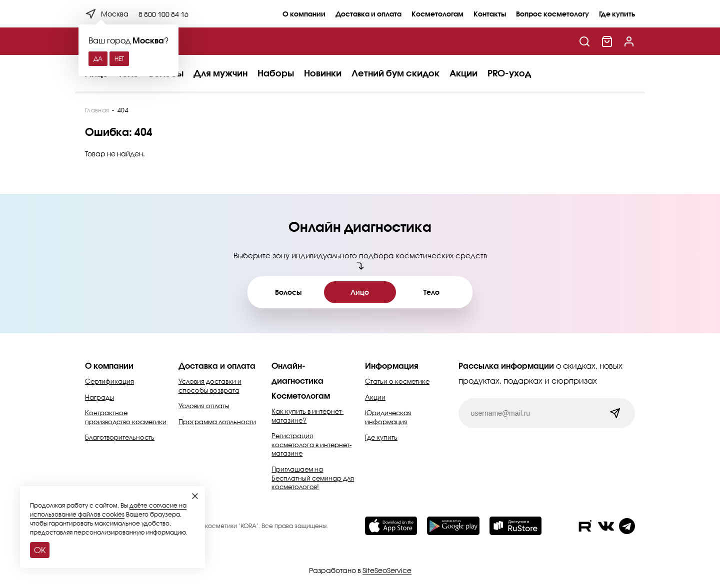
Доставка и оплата (368, 14)
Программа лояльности (217, 422)
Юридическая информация (388, 417)
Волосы (288, 292)
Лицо (360, 292)
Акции (463, 73)
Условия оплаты (204, 406)
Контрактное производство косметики (126, 417)
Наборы (276, 73)
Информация (392, 365)
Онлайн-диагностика (297, 373)
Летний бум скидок (395, 73)
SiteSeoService (387, 570)
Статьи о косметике (397, 381)
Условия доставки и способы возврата (210, 386)
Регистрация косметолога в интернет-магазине (311, 444)
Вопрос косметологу (552, 14)
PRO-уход (509, 73)
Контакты (490, 14)
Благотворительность (120, 437)
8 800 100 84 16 (163, 14)
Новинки (323, 73)
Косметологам (437, 14)
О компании (304, 14)
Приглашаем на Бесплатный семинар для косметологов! (313, 478)
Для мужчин (220, 73)
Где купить (617, 14)
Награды (99, 397)
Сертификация (109, 381)
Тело (431, 292)
